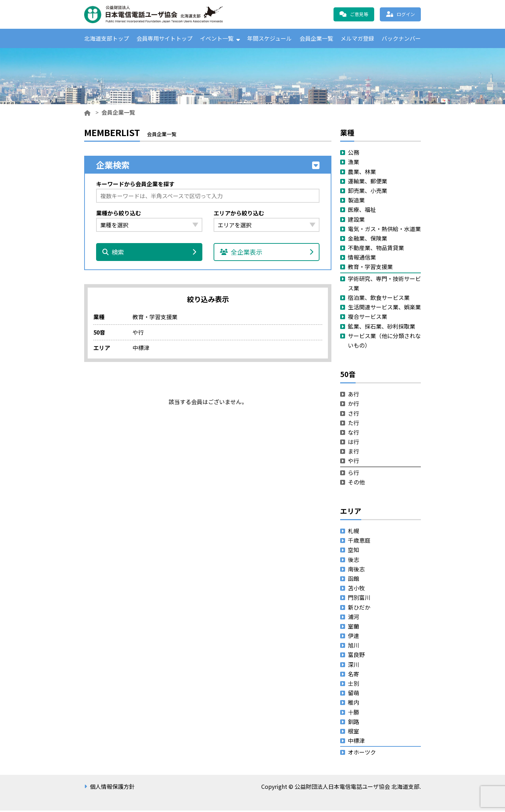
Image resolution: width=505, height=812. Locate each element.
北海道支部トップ (107, 39)
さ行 (353, 415)
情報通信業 (362, 259)
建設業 (356, 221)
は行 (353, 443)
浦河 (353, 618)
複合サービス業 (368, 318)
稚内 (353, 704)
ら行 (353, 474)
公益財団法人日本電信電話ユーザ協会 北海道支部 (160, 14)
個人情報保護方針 (112, 788)
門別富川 (359, 599)
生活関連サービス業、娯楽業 (384, 308)
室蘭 (353, 628)
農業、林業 (362, 173)
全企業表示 (267, 254)
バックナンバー (401, 39)
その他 (356, 483)
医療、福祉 (362, 211)
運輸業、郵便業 (368, 182)
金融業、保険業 (368, 240)
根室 (353, 732)
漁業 (353, 163)
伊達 (353, 637)
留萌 (353, 694)
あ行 (353, 395)
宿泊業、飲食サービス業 (379, 299)
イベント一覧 (217, 39)
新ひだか (359, 609)
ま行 (353, 452)
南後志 (356, 570)
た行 (353, 424)
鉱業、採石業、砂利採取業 (382, 328)
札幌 (353, 532)
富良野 (356, 656)
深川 (353, 666)
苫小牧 (356, 589)
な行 (353, 434)
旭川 (353, 646)
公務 (353, 154)
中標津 (356, 742)
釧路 (353, 723)
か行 (353, 405)
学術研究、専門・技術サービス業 (384, 285)
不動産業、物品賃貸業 (376, 249)
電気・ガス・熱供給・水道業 (384, 230)
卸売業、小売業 (368, 192)
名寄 (353, 675)
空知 (353, 551)
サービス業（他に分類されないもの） (384, 342)
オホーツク (362, 754)
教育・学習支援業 (370, 268)
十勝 (353, 713)
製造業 (356, 201)
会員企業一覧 (316, 39)
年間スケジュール (270, 39)
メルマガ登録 (357, 39)
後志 (353, 561)
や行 (353, 462)
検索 (149, 254)
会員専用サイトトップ (164, 39)
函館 (353, 580)
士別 (353, 685)
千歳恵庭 (359, 542)
